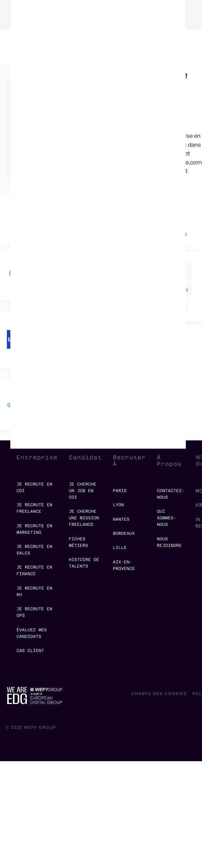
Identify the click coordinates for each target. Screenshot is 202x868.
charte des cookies (159, 694)
